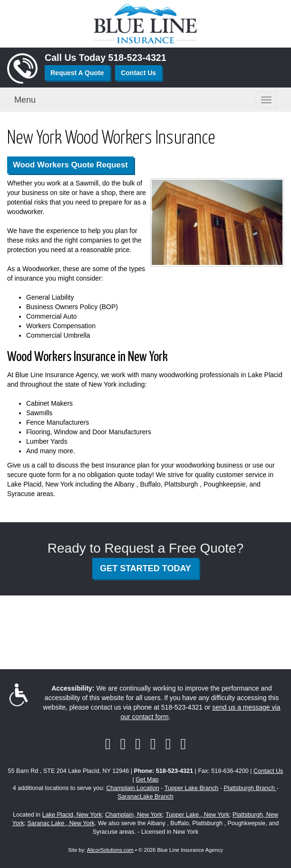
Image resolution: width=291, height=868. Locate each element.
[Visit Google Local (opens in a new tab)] (168, 744)
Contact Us (138, 73)
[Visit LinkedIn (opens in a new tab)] (138, 744)
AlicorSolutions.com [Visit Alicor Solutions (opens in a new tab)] (110, 850)
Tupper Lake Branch (192, 788)
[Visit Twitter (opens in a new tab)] (123, 744)
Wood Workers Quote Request (70, 165)
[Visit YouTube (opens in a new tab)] (153, 744)
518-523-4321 (137, 58)
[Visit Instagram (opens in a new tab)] (183, 744)
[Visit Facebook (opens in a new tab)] (108, 744)
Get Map (147, 780)
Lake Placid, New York (72, 815)
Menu (25, 100)
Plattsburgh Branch (250, 788)
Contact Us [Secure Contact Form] (268, 771)
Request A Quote (77, 73)
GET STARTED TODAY (145, 568)
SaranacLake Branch (145, 797)
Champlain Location (132, 788)
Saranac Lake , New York (61, 823)
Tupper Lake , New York (197, 815)
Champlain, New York (134, 815)
